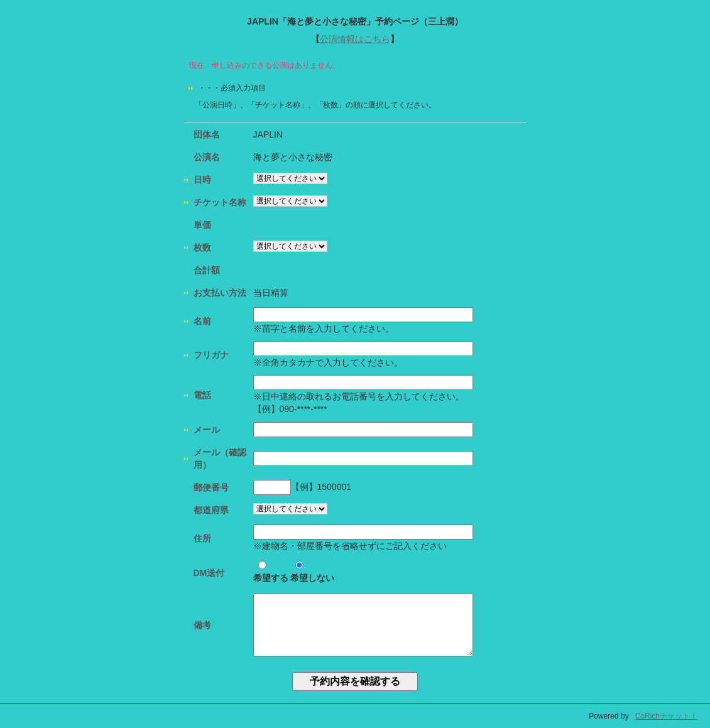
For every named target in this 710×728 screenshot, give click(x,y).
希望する (271, 572)
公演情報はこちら (355, 39)
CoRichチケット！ (666, 716)
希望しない (312, 572)
